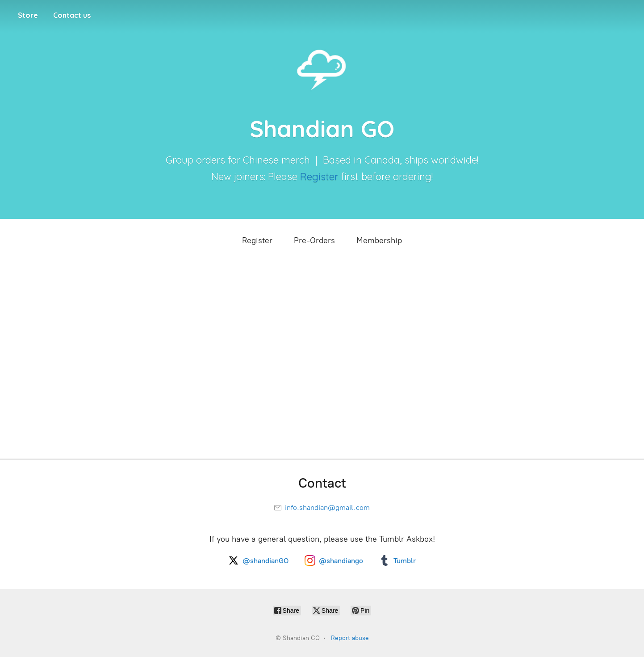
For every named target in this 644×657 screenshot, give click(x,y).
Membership (379, 240)
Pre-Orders (314, 240)
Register (319, 177)
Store (28, 15)
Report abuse (350, 638)
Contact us (72, 15)
